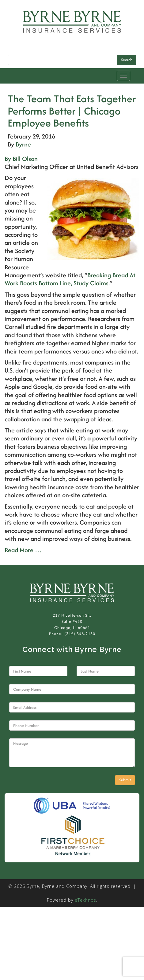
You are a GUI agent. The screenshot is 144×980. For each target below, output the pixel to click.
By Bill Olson (21, 159)
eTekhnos (85, 900)
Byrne (23, 144)
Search (127, 60)
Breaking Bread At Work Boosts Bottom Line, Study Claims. (70, 279)
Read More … (23, 550)
